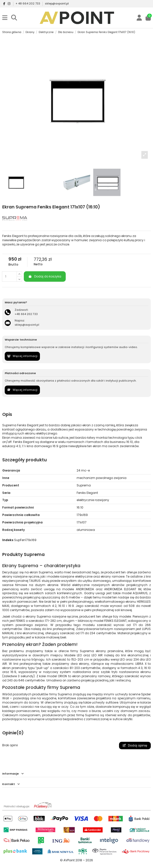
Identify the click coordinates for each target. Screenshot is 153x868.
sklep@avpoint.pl (57, 3)
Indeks (8, 540)
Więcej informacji (22, 356)
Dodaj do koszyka (45, 276)
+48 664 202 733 (26, 314)
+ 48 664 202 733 (28, 3)
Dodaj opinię (135, 745)
